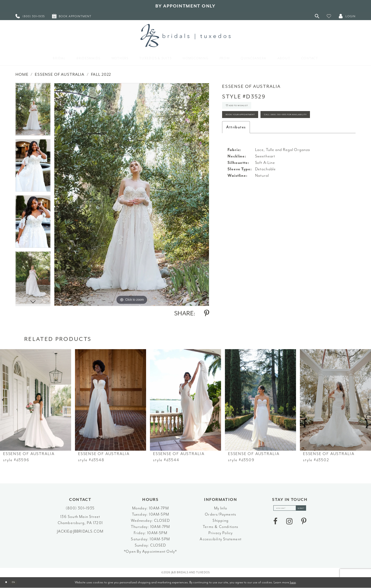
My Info (221, 508)
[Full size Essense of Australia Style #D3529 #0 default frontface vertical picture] (132, 194)
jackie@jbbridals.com (80, 531)
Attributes (236, 151)
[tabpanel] (33, 111)
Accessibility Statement (221, 539)
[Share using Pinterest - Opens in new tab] (207, 313)
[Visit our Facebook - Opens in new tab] (275, 524)
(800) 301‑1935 (80, 508)
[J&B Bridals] (185, 36)
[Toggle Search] (317, 16)
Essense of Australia (60, 74)
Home (22, 74)
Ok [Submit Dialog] (19, 582)
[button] (329, 16)
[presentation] (36, 400)
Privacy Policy (221, 533)
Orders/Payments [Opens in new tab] (221, 514)
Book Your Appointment (251, 123)
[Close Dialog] (8, 582)
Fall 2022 (101, 74)
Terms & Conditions (221, 527)
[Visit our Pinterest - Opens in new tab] (304, 524)
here (293, 582)
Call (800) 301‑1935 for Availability (261, 137)
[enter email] (290, 510)
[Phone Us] (30, 16)
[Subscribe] (308, 510)
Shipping (221, 521)
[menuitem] (30, 16)
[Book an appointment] (72, 16)
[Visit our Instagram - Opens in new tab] (289, 524)
